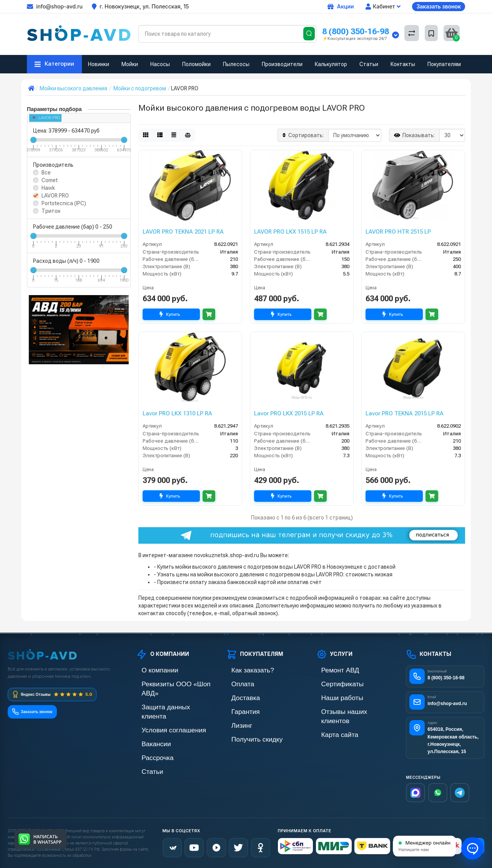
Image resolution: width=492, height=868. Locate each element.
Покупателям (444, 64)
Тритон (51, 211)
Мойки (130, 64)
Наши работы (333, 696)
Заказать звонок (439, 6)
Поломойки (196, 64)
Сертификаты (333, 683)
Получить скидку (246, 735)
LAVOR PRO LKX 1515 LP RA (290, 232)
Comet (50, 180)
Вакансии (148, 722)
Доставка (238, 696)
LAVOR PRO (47, 118)
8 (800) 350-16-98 (356, 31)
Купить (171, 314)
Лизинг (235, 722)
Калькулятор (331, 64)
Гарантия (238, 709)
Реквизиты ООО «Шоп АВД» (171, 683)
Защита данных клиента (166, 696)
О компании (151, 670)
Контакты (403, 64)
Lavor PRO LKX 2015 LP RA (289, 413)
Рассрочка (149, 735)
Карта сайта (331, 722)
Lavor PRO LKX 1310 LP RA (177, 413)
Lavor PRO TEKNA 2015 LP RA (405, 413)
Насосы (160, 64)
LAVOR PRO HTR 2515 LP (398, 232)
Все (46, 173)
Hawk (48, 188)
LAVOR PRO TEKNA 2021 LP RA (183, 232)
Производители (282, 64)
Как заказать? (243, 670)
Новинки (99, 64)
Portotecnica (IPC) (64, 203)
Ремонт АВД (331, 670)
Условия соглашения (162, 709)
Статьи (369, 64)
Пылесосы (236, 64)
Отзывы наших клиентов (346, 709)
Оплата (235, 683)
